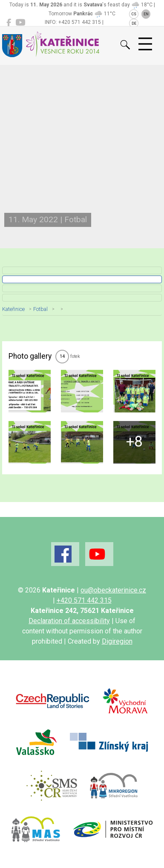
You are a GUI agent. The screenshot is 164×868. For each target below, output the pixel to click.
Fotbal (40, 309)
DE (134, 23)
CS (134, 14)
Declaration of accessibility (69, 621)
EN (146, 14)
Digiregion (117, 641)
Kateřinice (13, 309)
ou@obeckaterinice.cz (113, 590)
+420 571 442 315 (84, 600)
